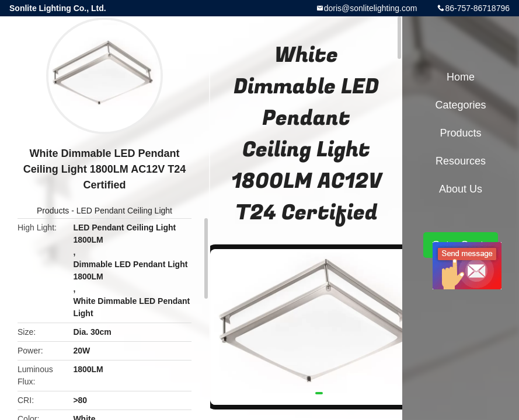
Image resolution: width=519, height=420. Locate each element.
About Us (461, 189)
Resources (461, 161)
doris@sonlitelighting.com (371, 8)
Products (53, 211)
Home (461, 77)
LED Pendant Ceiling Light (124, 211)
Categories (460, 105)
